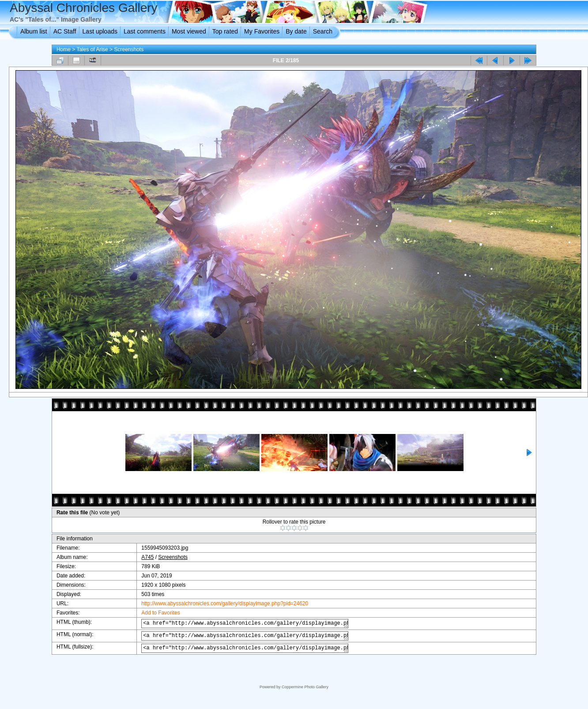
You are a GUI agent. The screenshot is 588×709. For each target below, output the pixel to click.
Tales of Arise (92, 49)
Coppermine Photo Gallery (305, 687)
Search (323, 31)
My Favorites (262, 31)
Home (64, 49)
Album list (34, 31)
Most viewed (189, 31)
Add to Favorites (154, 613)
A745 (141, 557)
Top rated (225, 31)
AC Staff (65, 31)
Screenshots (129, 49)
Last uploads (100, 31)
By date (296, 31)
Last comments (145, 31)
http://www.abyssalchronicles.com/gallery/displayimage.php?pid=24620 (218, 603)
